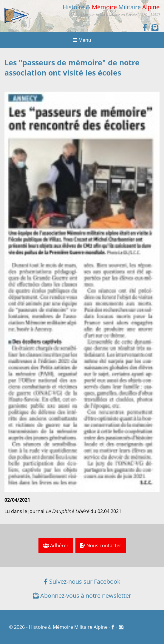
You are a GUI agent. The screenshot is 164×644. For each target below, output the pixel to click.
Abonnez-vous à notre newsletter (82, 596)
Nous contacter (101, 546)
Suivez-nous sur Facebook (82, 581)
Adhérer (56, 546)
